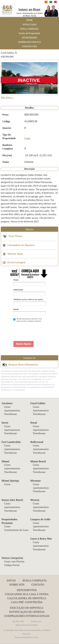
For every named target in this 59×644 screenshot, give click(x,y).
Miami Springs (10, 481)
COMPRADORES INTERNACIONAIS (27, 616)
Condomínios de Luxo (16, 530)
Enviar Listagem (14, 262)
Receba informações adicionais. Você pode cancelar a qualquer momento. (28, 320)
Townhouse (10, 414)
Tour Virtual (12, 236)
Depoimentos (27, 590)
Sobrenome (18, 290)
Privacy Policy (21, 637)
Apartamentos (12, 410)
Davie (5, 423)
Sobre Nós (17, 584)
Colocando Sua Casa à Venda (27, 594)
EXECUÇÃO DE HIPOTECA (27, 608)
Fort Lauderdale (11, 442)
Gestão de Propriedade (30, 33)
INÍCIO (11, 580)
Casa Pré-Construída (27, 602)
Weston (35, 500)
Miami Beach (38, 461)
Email (16, 309)
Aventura (7, 403)
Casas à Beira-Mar (41, 539)
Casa (27, 138)
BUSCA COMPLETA (30, 29)
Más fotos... (7, 97)
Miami (5, 461)
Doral (34, 423)
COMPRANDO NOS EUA (29, 42)
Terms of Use (33, 637)
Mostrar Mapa (13, 254)
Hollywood (37, 442)
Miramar (36, 481)
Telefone (28, 299)
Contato (38, 584)
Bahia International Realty (27, 625)
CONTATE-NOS (29, 46)
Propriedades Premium (10, 521)
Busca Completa (35, 580)
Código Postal (12, 565)
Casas (7, 407)
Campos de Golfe (40, 519)
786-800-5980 (18, 621)
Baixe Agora (24, 344)
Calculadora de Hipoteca (19, 245)
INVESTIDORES (30, 38)
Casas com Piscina (14, 561)
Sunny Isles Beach (12, 500)
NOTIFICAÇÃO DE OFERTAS (27, 612)
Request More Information (20, 364)
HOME (30, 20)
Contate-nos (36, 621)
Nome (16, 280)
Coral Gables (38, 403)
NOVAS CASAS (29, 24)
